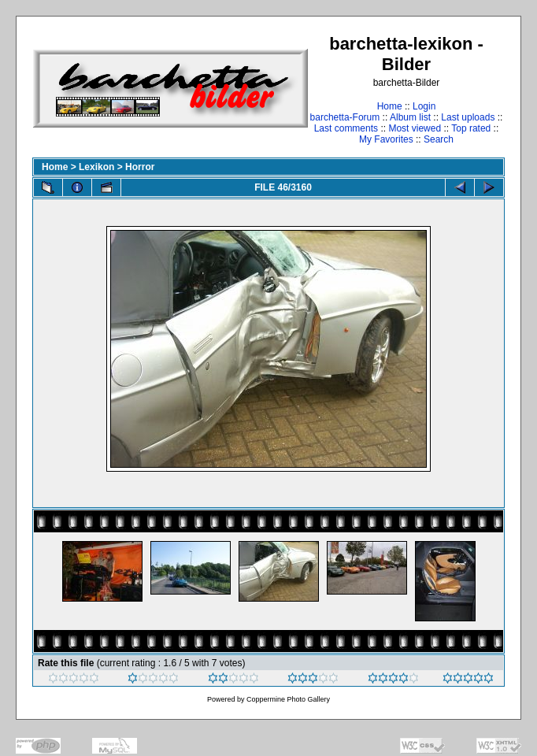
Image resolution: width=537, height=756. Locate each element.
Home (390, 106)
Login (424, 106)
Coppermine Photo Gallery (288, 699)
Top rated (471, 128)
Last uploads (468, 117)
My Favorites (386, 139)
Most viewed (415, 128)
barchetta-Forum (345, 117)
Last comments (346, 128)
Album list (410, 117)
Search (439, 139)
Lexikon (96, 167)
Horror (140, 167)
